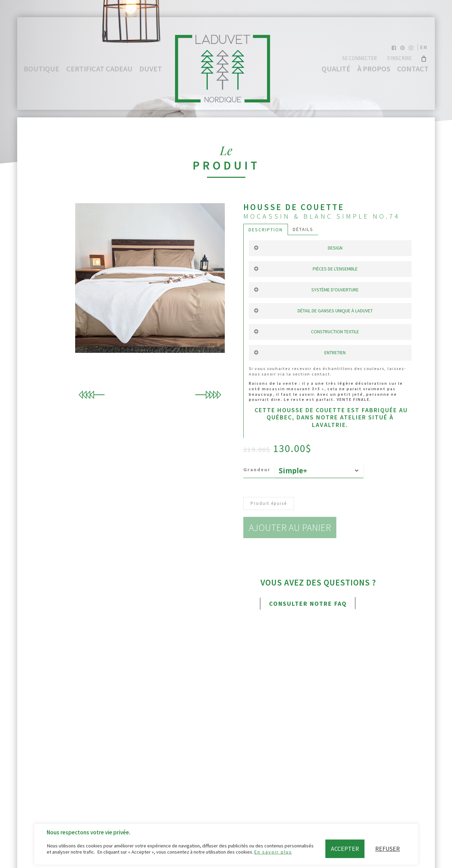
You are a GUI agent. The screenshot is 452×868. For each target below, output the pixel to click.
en (424, 47)
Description (266, 230)
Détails (303, 229)
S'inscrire (399, 58)
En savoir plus (273, 852)
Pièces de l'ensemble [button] (305, 269)
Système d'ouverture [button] (306, 290)
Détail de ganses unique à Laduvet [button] (313, 311)
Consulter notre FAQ (308, 604)
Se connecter (360, 58)
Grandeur (257, 470)
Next (208, 395)
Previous (92, 395)
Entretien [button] (300, 352)
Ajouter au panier (292, 528)
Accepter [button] (345, 849)
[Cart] (424, 58)
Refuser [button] (387, 849)
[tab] (266, 229)
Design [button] (298, 248)
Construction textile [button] (306, 332)
